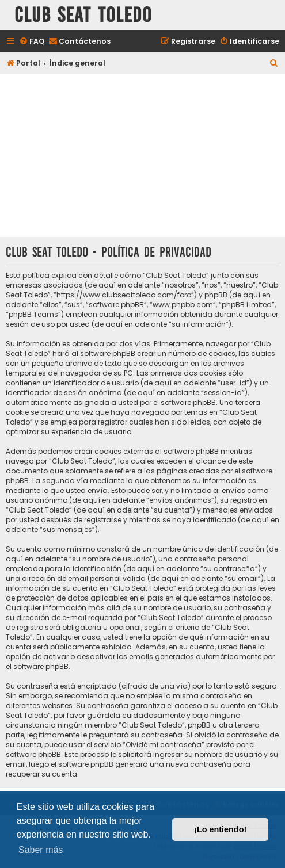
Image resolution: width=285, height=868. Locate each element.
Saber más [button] (41, 850)
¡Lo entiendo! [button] (220, 829)
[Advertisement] (142, 156)
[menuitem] (32, 42)
